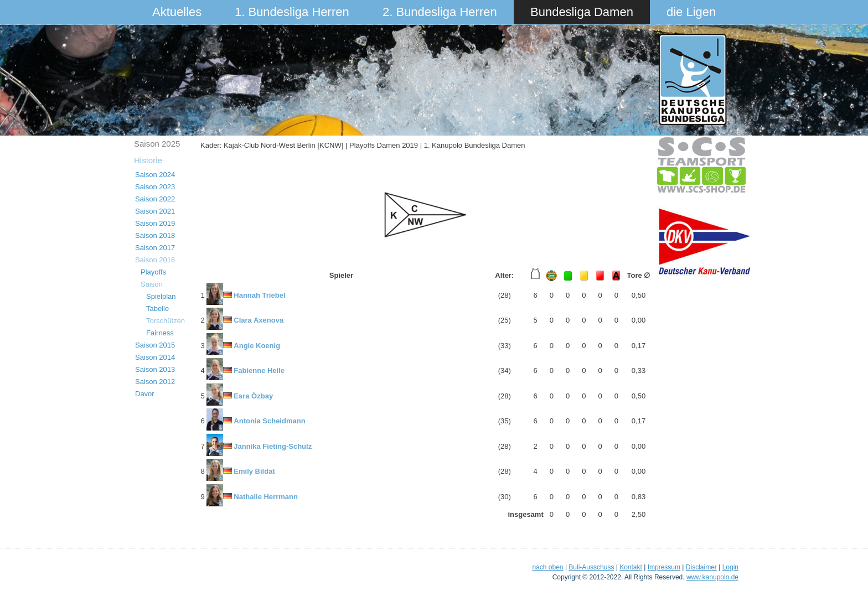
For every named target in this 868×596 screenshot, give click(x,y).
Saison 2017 (155, 248)
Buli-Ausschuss (591, 567)
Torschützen (166, 321)
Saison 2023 (155, 187)
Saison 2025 (157, 144)
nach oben (547, 567)
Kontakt (631, 567)
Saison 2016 (155, 260)
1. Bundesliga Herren (292, 12)
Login (730, 567)
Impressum (664, 567)
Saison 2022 (155, 199)
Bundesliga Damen (582, 12)
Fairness (160, 333)
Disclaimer (701, 567)
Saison (152, 284)
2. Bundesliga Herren (440, 12)
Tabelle (157, 309)
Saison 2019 (155, 223)
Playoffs (153, 272)
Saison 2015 (155, 345)
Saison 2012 (155, 382)
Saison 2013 (155, 369)
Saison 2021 (155, 211)
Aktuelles (177, 12)
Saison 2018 (155, 235)
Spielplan (161, 296)
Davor (145, 394)
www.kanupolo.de (712, 577)
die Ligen (691, 12)
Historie (148, 160)
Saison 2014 (155, 357)
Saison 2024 (155, 175)
